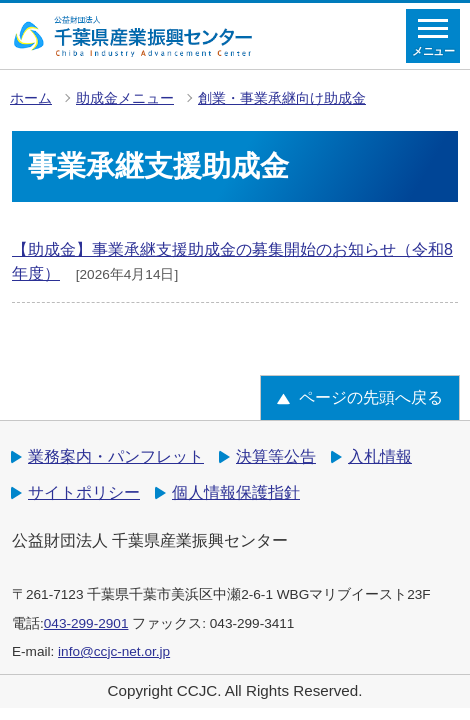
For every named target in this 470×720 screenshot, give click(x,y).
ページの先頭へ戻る (371, 397)
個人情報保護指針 (236, 492)
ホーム (31, 98)
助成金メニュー (125, 98)
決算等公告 (276, 456)
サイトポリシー (84, 492)
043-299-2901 (86, 623)
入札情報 (380, 456)
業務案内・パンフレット (116, 456)
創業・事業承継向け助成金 (282, 98)
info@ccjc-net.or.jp (114, 651)
